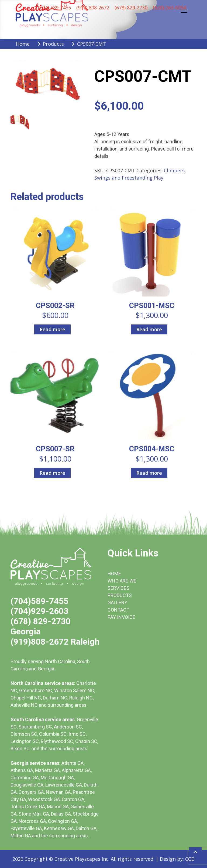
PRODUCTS (120, 595)
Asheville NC (24, 705)
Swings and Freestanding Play (129, 178)
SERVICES (118, 588)
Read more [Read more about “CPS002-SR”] (52, 329)
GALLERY (117, 603)
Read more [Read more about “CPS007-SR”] (52, 473)
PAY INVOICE (121, 617)
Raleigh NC (81, 698)
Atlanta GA (73, 763)
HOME (114, 574)
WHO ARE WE (122, 581)
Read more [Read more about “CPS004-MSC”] (149, 473)
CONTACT (118, 610)
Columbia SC (53, 734)
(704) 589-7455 (54, 8)
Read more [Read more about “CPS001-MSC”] (149, 329)
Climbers (174, 170)
